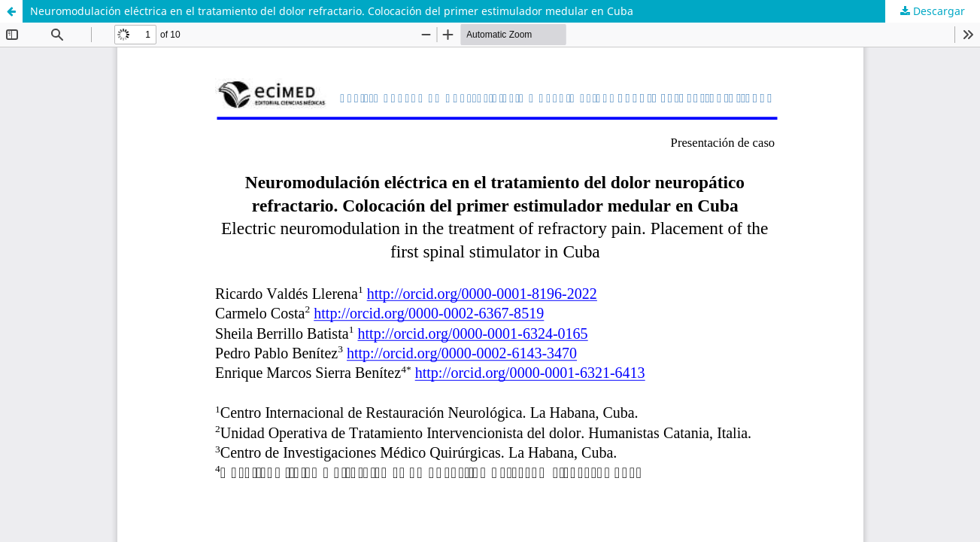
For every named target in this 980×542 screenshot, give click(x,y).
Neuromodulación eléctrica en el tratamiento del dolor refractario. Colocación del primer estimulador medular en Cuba (332, 11)
